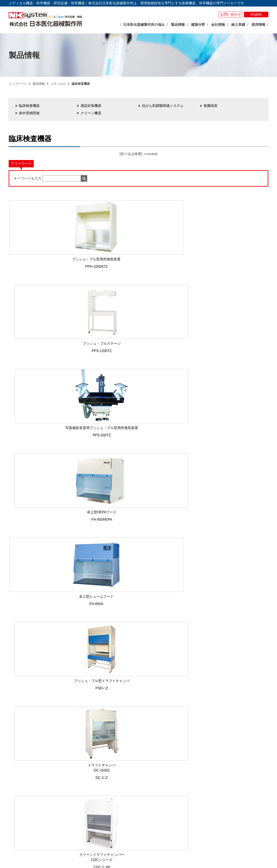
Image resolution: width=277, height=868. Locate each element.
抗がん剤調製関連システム (163, 106)
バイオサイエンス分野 (141, 769)
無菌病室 (211, 106)
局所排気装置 (139, 826)
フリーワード (21, 164)
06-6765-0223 (102, 687)
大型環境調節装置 (142, 786)
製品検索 (232, 762)
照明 (133, 801)
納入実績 (232, 770)
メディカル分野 (188, 769)
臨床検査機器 (29, 106)
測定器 (135, 796)
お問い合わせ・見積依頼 (244, 790)
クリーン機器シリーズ (145, 831)
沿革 (90, 816)
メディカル (58, 84)
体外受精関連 (29, 113)
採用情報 (232, 816)
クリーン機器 (91, 113)
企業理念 (93, 801)
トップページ (18, 84)
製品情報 (39, 84)
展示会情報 (90, 785)
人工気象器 (138, 776)
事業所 (92, 821)
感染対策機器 (91, 106)
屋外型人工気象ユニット (147, 811)
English (256, 14)
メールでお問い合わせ (136, 724)
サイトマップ (235, 805)
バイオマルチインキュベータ (150, 781)
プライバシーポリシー (242, 797)
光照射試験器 (139, 816)
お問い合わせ (231, 14)
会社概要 (93, 811)
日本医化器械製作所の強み (101, 769)
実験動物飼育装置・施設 (147, 821)
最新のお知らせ (95, 778)
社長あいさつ (97, 806)
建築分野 (184, 808)
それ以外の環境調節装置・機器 (151, 791)
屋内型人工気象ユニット (147, 806)
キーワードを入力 (27, 178)
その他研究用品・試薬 (145, 836)
